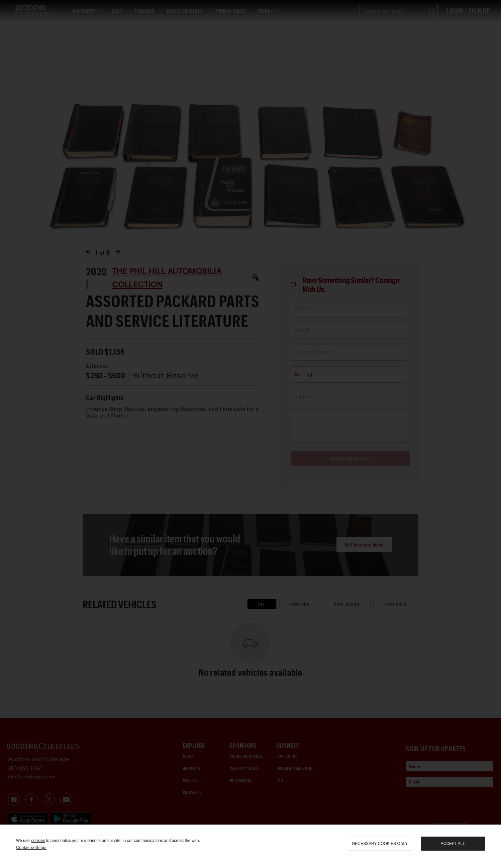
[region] (250, 846)
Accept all (453, 844)
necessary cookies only (380, 844)
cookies (38, 841)
